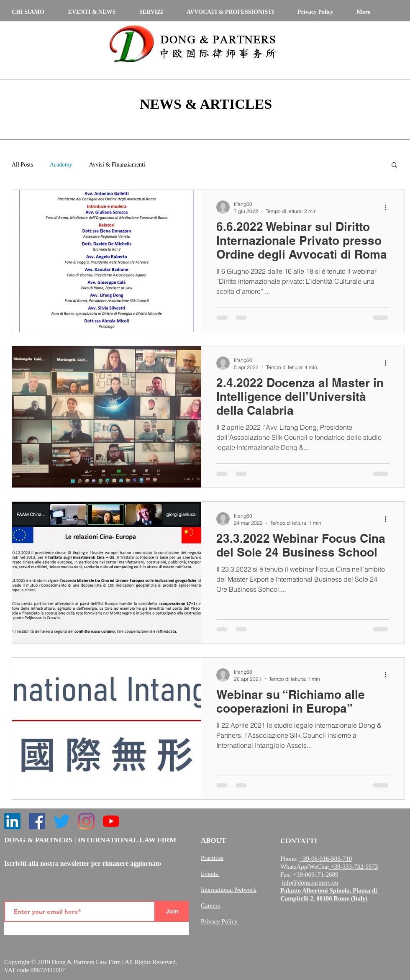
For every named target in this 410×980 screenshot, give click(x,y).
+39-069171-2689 (315, 875)
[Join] (172, 911)
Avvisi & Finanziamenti (117, 165)
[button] (394, 165)
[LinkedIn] (12, 821)
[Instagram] (86, 821)
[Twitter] (62, 821)
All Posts (22, 165)
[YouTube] (111, 821)
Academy (61, 165)
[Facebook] (37, 821)
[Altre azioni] (388, 207)
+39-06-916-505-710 (325, 859)
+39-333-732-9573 (353, 867)
